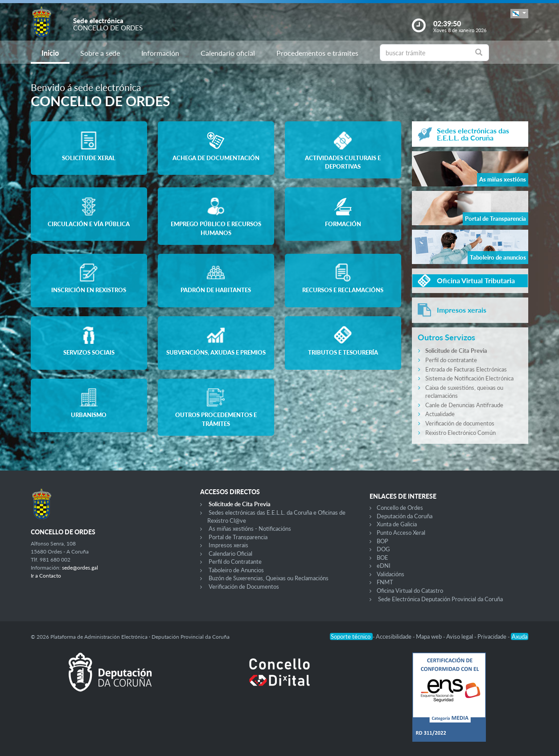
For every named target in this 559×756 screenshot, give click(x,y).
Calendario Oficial (230, 554)
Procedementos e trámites (317, 53)
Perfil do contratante (451, 360)
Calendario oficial (228, 53)
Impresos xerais (228, 545)
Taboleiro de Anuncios (236, 570)
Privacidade (493, 636)
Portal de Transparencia (238, 537)
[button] (519, 14)
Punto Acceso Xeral (401, 533)
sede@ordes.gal (80, 568)
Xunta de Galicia (397, 524)
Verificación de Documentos (244, 587)
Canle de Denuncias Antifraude (464, 405)
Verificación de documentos (460, 423)
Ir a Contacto (46, 576)
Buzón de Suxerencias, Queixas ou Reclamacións (269, 578)
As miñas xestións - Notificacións (250, 529)
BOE (382, 558)
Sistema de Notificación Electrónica (469, 378)
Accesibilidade (394, 636)
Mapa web (430, 636)
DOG (383, 549)
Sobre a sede (100, 53)
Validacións (390, 574)
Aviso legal (460, 636)
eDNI (384, 566)
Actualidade (440, 414)
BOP (382, 541)
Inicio (50, 53)
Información (160, 53)
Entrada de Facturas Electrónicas (466, 369)
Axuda (520, 636)
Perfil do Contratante (235, 562)
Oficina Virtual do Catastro (410, 591)
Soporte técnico (351, 636)
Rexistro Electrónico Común (460, 433)
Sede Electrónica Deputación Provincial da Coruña (440, 599)
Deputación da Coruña (405, 516)
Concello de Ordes (400, 508)
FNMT (385, 582)
